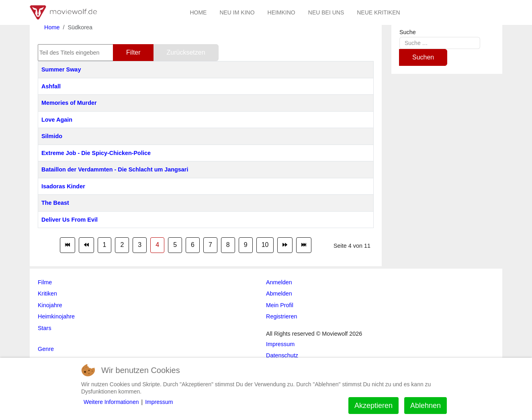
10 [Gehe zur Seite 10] (265, 245)
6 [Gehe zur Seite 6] (193, 245)
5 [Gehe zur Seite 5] (175, 245)
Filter (133, 52)
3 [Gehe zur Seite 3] (140, 245)
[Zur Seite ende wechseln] (304, 245)
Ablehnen (426, 406)
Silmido (52, 136)
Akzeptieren (373, 406)
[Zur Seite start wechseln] (68, 245)
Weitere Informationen (111, 402)
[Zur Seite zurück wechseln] (86, 245)
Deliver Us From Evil (70, 220)
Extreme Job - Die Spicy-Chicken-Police (96, 153)
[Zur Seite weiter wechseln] (285, 245)
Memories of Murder (69, 103)
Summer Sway (61, 69)
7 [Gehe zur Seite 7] (210, 245)
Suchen (423, 57)
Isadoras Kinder (63, 186)
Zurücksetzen (186, 52)
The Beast (55, 203)
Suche (408, 32)
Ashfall (51, 86)
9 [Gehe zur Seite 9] (246, 245)
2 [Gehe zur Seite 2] (122, 245)
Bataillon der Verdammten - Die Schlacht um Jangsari (115, 169)
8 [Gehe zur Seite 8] (228, 245)
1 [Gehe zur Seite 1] (105, 245)
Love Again (57, 120)
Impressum (159, 402)
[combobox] (440, 43)
